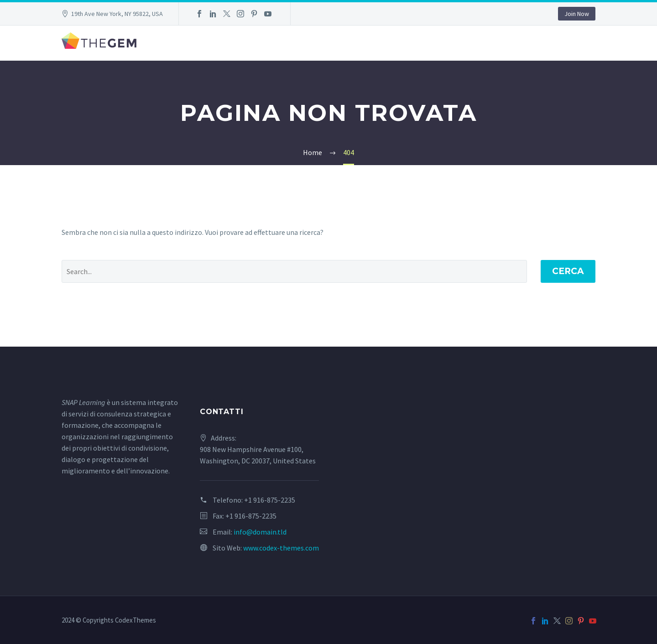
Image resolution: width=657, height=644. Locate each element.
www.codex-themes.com (281, 548)
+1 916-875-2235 (270, 500)
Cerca (568, 271)
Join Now (577, 14)
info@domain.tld (260, 532)
